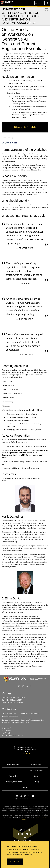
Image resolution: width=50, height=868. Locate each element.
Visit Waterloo (7, 733)
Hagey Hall (6, 700)
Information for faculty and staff (13, 735)
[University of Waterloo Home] (8, 3)
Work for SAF (6, 731)
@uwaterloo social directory (25, 799)
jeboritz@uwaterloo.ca (10, 716)
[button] (39, 3)
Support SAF (6, 728)
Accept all (15, 862)
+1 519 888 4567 (26, 754)
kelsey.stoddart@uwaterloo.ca (19, 722)
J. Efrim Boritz (21, 117)
